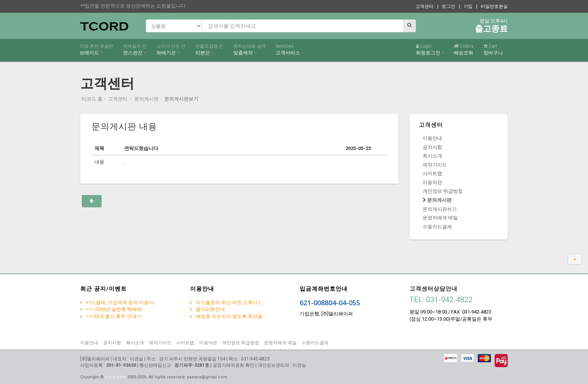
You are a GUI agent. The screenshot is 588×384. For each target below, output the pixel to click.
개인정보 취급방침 (443, 191)
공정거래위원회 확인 (233, 365)
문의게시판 (146, 99)
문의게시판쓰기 (440, 209)
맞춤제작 (250, 49)
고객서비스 (290, 49)
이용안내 (432, 138)
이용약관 (432, 182)
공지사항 (432, 147)
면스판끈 (135, 49)
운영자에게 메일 (440, 218)
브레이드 (96, 49)
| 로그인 (446, 6)
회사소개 (432, 156)
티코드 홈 (92, 99)
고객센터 (424, 6)
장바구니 (493, 49)
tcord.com (115, 377)
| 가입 (466, 6)
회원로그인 (430, 49)
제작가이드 (435, 165)
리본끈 (209, 49)
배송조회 (464, 49)
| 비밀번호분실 (492, 6)
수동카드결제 (437, 227)
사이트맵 (432, 173)
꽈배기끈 (171, 49)
